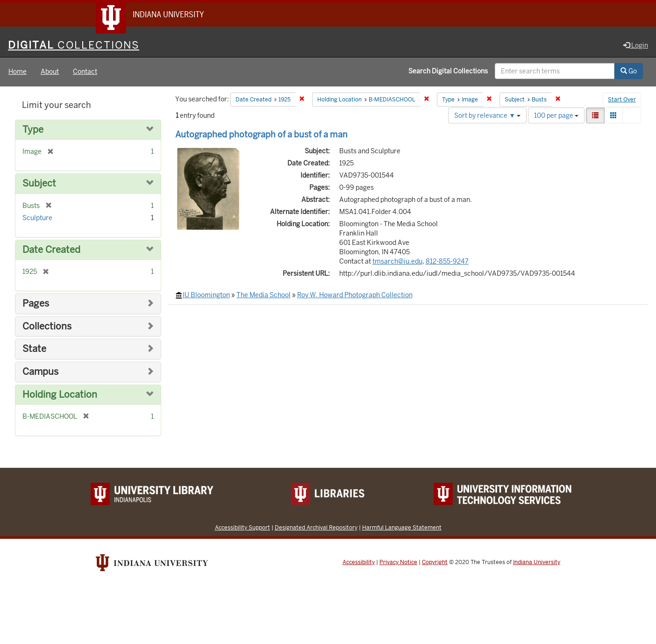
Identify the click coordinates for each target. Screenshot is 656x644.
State (34, 349)
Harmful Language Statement (402, 527)
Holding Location (60, 395)
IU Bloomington (206, 295)
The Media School (264, 295)
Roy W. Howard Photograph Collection (355, 295)
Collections (47, 326)
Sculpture (37, 218)
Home (18, 72)
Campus (40, 372)
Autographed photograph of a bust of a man (261, 134)
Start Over (622, 100)
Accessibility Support (242, 527)
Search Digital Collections (448, 72)
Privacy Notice (398, 562)
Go (629, 72)
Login (636, 45)
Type (33, 130)
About (50, 72)
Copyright (435, 562)
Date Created (51, 250)
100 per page (556, 115)
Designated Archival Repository (316, 527)
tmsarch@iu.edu (397, 261)
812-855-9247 (447, 261)
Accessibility (359, 562)
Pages (36, 304)
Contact (85, 72)
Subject (39, 184)
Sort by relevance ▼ (487, 115)
